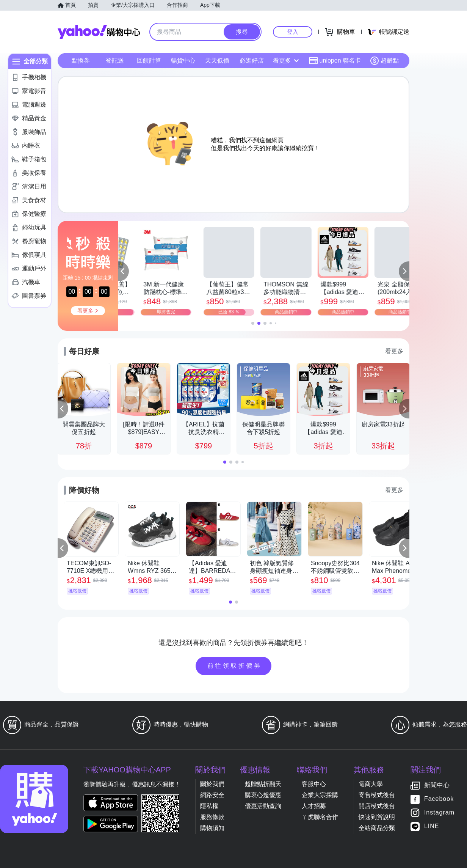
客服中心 (314, 784)
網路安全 (212, 795)
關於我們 (212, 784)
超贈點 (384, 61)
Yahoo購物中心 (99, 32)
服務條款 (212, 817)
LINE (432, 826)
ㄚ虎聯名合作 (320, 817)
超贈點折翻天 (263, 784)
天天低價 (217, 61)
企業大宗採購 (320, 795)
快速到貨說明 (377, 817)
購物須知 (212, 828)
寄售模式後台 (377, 795)
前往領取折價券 (235, 666)
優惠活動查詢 (263, 806)
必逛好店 (252, 61)
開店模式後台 (377, 806)
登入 (293, 32)
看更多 (286, 61)
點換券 (81, 61)
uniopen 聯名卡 (335, 61)
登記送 (115, 61)
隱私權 (209, 806)
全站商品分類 (377, 828)
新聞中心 (437, 785)
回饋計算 (149, 61)
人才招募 (314, 806)
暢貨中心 (183, 61)
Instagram (439, 813)
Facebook (439, 799)
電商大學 (371, 784)
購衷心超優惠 (263, 795)
